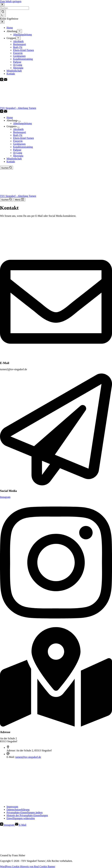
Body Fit (18, 135)
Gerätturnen (19, 144)
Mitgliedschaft (14, 159)
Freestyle (18, 141)
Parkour (17, 150)
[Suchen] (7, 168)
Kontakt (11, 162)
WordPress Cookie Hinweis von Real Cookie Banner (28, 866)
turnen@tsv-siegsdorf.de (28, 757)
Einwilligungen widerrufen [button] (21, 818)
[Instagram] (2, 112)
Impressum (12, 807)
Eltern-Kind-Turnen (23, 138)
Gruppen (12, 126)
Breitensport (20, 132)
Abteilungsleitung (22, 123)
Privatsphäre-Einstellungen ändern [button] (25, 812)
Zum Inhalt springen (11, 1)
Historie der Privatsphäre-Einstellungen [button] (27, 815)
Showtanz (18, 156)
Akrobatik (18, 129)
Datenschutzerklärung (18, 810)
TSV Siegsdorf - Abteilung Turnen (18, 108)
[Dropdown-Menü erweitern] (20, 121)
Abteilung (12, 120)
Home (10, 118)
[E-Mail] (6, 112)
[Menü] (20, 200)
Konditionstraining (23, 147)
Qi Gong (18, 153)
